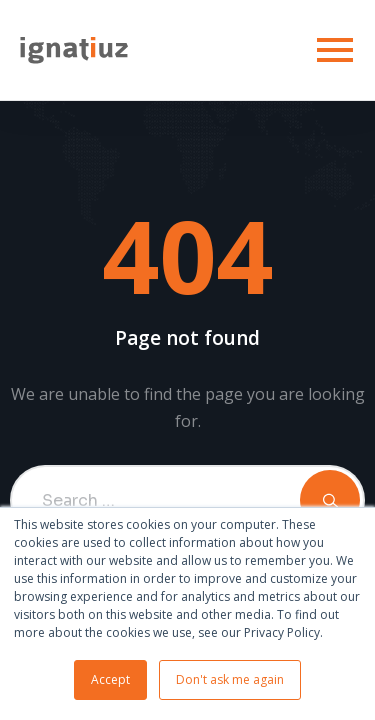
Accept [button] (110, 679)
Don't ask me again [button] (230, 679)
